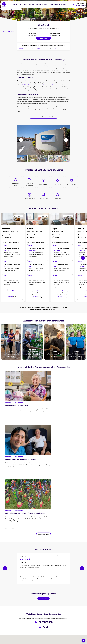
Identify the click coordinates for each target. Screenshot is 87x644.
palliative (34, 80)
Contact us (63, 4)
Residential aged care (34, 4)
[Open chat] (83, 640)
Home (4, 9)
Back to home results (8, 25)
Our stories (44, 4)
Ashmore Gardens (32, 643)
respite (52, 80)
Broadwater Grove (21, 643)
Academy (56, 4)
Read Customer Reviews (61, 43)
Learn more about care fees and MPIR (42, 304)
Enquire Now (44, 33)
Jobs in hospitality (62, 623)
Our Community (10, 625)
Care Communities (22, 4)
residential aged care (26, 80)
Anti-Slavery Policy (67, 636)
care (58, 76)
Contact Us (73, 612)
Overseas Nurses (62, 626)
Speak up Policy (35, 636)
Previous (21, 135)
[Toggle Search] (75, 4)
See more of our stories (44, 409)
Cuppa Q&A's (48, 623)
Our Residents (10, 627)
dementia (42, 80)
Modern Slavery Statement (50, 636)
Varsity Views (42, 643)
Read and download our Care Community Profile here (44, 112)
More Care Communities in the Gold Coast (44, 590)
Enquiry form (73, 615)
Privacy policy (9, 636)
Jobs (50, 4)
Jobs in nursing (61, 621)
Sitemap (38, 638)
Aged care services (36, 622)
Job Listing (60, 615)
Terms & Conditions (22, 636)
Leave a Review (44, 474)
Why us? (14, 4)
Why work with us (62, 618)
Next (66, 135)
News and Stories (49, 615)
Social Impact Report (11, 630)
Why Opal (9, 612)
